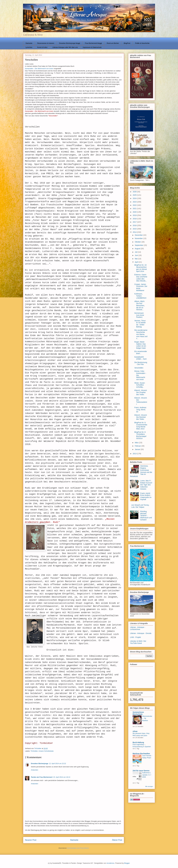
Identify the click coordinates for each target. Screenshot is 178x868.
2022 (135, 205)
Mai (136, 259)
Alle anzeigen (149, 786)
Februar (138, 446)
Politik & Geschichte (142, 43)
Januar (138, 449)
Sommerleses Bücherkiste (138, 713)
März (137, 443)
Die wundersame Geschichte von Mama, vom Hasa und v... (141, 334)
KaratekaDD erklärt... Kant (140, 358)
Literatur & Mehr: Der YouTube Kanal (138, 642)
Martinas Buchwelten (141, 754)
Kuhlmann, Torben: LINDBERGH (140, 296)
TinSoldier (34, 751)
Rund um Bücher (113, 43)
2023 (135, 202)
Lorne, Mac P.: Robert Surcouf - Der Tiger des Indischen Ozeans (147, 485)
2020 (135, 212)
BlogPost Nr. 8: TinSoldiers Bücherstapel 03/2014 (140, 435)
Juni (137, 255)
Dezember (139, 235)
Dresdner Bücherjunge (40, 764)
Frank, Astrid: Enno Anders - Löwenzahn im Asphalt (146, 496)
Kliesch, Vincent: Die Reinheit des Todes (141, 417)
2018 (135, 219)
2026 (135, 192)
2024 (135, 198)
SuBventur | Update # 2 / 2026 (147, 775)
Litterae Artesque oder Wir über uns (65, 47)
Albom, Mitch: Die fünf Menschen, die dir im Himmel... (140, 305)
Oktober (138, 242)
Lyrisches (29, 47)
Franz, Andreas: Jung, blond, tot (140, 410)
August (138, 249)
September (139, 245)
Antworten (35, 770)
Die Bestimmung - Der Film (141, 363)
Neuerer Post (31, 840)
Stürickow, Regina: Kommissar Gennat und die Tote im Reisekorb (141, 471)
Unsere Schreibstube (46, 751)
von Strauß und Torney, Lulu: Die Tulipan (140, 506)
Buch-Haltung (138, 742)
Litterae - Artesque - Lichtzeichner (138, 628)
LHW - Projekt (135, 637)
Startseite (29, 43)
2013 (135, 454)
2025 (135, 195)
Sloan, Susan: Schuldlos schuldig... (140, 385)
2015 (135, 229)
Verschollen (139, 368)
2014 (135, 232)
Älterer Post (117, 840)
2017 (135, 222)
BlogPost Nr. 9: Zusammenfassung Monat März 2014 (141, 426)
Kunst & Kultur (42, 47)
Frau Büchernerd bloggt (93, 43)
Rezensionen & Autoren (46, 43)
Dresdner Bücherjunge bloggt (70, 43)
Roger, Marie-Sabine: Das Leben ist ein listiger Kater (140, 345)
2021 (135, 209)
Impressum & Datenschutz (92, 47)
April (137, 262)
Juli (136, 252)
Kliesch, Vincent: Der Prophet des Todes (141, 392)
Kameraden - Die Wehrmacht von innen (39, 69)
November (139, 238)
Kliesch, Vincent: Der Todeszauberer (141, 401)
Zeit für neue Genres (141, 771)
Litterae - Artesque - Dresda (141, 633)
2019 (135, 215)
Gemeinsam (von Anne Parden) (139, 315)
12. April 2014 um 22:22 (57, 764)
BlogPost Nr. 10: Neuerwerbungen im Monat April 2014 (141, 268)
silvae (135, 731)
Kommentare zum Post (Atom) (78, 848)
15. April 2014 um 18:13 (62, 777)
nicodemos (110, 863)
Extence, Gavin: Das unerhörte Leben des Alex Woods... (141, 278)
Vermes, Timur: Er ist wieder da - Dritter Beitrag (140, 324)
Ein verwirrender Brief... (141, 352)
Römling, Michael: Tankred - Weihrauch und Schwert (146, 516)
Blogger (127, 863)
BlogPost (127, 43)
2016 (135, 225)
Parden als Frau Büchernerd (42, 777)
